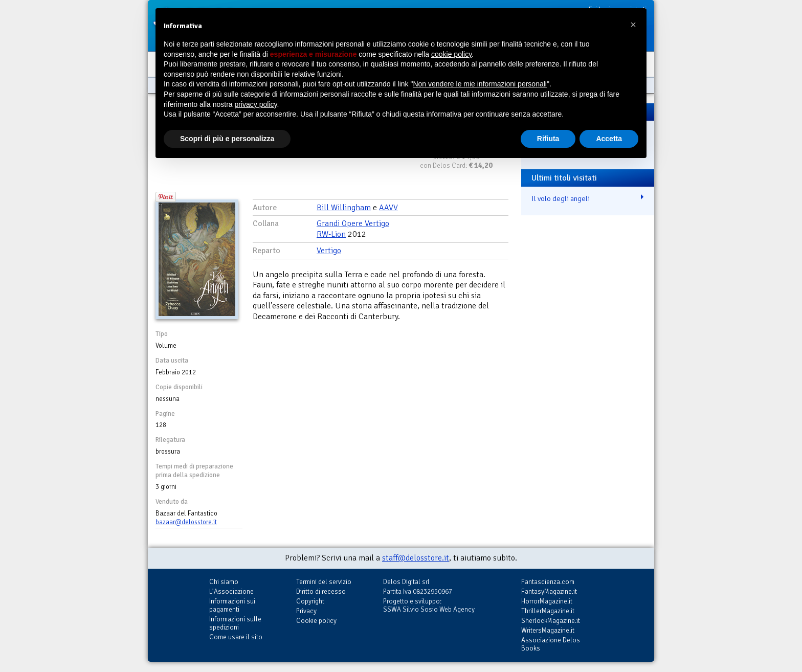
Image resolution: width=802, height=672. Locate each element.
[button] (633, 25)
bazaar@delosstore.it (186, 522)
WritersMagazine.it (548, 630)
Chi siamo (224, 582)
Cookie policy (316, 621)
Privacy (306, 611)
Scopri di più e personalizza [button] (227, 139)
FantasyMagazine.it (549, 591)
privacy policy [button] (256, 104)
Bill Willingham (344, 208)
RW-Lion (331, 234)
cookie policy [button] (451, 54)
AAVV (388, 208)
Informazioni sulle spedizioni (235, 623)
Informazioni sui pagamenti (232, 605)
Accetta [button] (609, 139)
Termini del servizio (324, 582)
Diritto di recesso (321, 591)
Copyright (310, 601)
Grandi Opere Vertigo (353, 223)
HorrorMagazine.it (547, 601)
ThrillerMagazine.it (548, 611)
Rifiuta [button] (548, 139)
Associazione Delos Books (551, 644)
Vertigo (329, 251)
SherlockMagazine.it (551, 621)
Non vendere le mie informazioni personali (480, 84)
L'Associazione (231, 591)
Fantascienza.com (548, 582)
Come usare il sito (236, 637)
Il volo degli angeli (561, 198)
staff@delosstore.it (416, 558)
